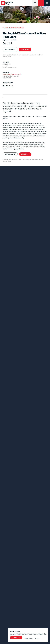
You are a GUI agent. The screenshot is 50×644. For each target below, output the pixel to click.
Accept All (16, 638)
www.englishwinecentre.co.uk (12, 74)
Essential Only (29, 638)
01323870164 (7, 78)
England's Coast (7, 3)
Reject (37, 638)
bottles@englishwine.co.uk (11, 76)
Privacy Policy (42, 634)
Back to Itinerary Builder (14, 28)
